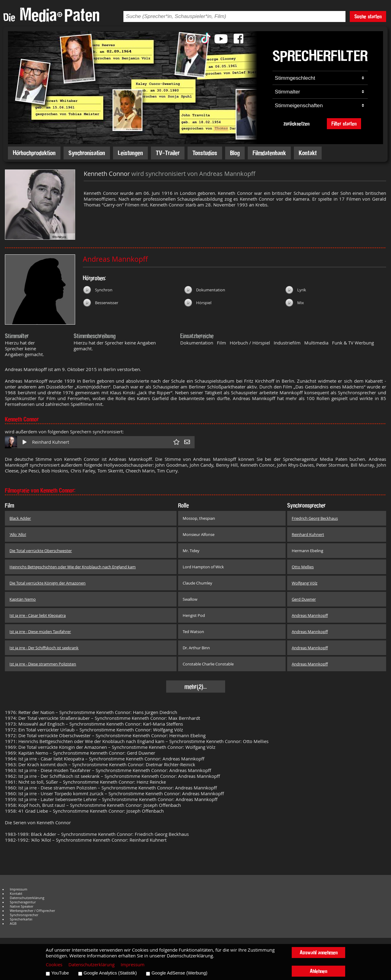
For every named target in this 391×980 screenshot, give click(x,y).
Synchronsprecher (24, 915)
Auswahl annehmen (319, 952)
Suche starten (368, 16)
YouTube (60, 973)
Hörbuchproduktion (34, 153)
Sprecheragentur (23, 902)
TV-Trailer (168, 153)
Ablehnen (318, 971)
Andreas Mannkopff (115, 259)
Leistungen (130, 153)
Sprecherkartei (21, 919)
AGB (13, 924)
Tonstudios (205, 153)
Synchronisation (87, 153)
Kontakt (308, 153)
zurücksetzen (296, 124)
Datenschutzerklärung (27, 898)
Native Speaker (22, 906)
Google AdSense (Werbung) (179, 973)
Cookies (54, 965)
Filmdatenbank (269, 153)
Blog (235, 153)
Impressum (18, 889)
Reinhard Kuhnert (51, 442)
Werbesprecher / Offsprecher (32, 911)
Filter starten (344, 124)
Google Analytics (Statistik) (110, 973)
